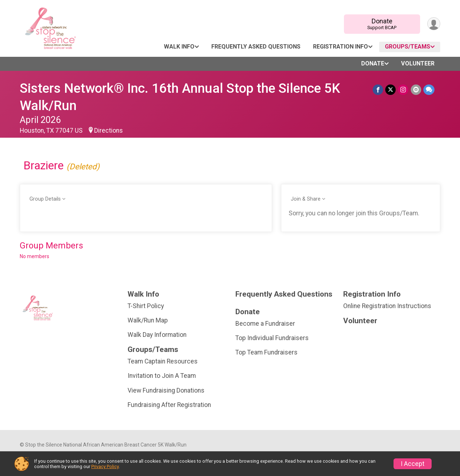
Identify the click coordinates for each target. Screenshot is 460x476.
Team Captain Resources (163, 361)
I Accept (413, 464)
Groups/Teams (408, 47)
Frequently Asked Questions (256, 47)
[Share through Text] (429, 90)
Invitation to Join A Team (162, 376)
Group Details (45, 199)
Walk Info (179, 47)
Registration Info (341, 47)
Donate (382, 24)
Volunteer (418, 63)
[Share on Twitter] (391, 90)
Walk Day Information (157, 335)
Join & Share (306, 199)
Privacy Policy (105, 466)
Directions (109, 131)
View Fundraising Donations (166, 390)
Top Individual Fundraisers (272, 338)
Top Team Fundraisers (266, 352)
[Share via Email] (416, 90)
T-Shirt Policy (146, 306)
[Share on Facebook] (378, 90)
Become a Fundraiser (265, 324)
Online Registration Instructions (387, 306)
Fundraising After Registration (169, 405)
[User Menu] (434, 24)
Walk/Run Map (148, 320)
